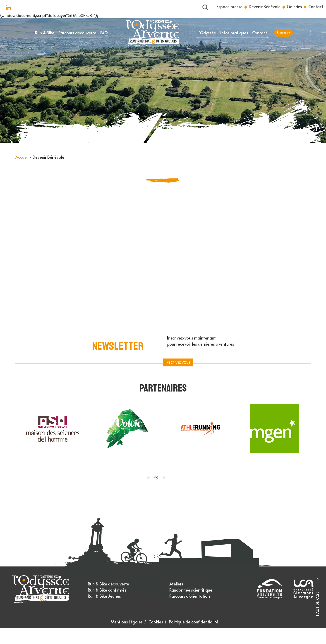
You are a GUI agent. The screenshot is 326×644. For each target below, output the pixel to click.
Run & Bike (45, 33)
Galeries (294, 6)
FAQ (104, 33)
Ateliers (176, 584)
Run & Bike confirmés (107, 590)
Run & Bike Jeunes (104, 596)
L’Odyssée (207, 33)
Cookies (156, 622)
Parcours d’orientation (190, 596)
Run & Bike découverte (108, 584)
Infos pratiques (234, 33)
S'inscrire (284, 33)
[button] (148, 478)
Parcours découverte (77, 33)
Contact (316, 6)
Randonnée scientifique (191, 590)
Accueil (22, 157)
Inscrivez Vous (178, 362)
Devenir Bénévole (265, 6)
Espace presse (230, 6)
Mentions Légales (127, 622)
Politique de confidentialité (194, 622)
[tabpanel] (52, 430)
